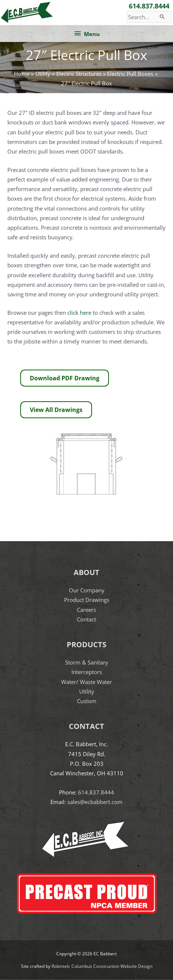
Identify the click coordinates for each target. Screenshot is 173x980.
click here (79, 313)
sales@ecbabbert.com (95, 802)
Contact (86, 619)
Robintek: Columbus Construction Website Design (102, 966)
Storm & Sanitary (87, 662)
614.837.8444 (149, 6)
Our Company (87, 590)
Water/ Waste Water (86, 682)
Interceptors (87, 672)
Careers (86, 610)
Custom (87, 701)
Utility (87, 691)
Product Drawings (87, 600)
